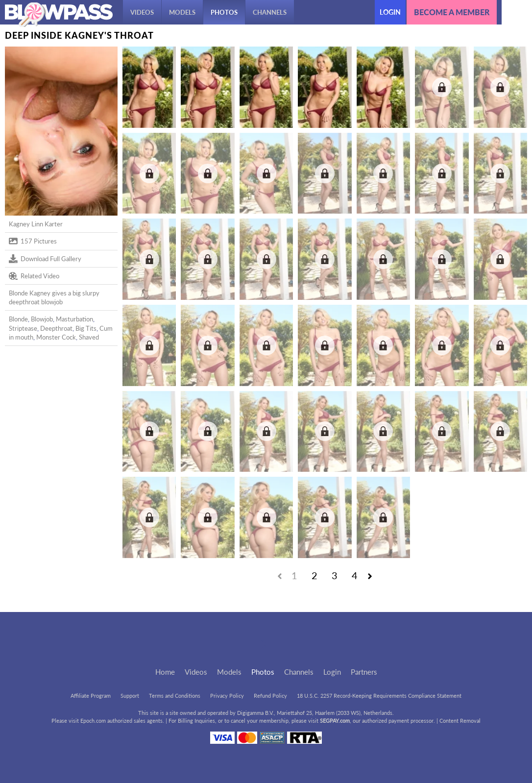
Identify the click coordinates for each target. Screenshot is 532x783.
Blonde (18, 319)
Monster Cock (56, 337)
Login (390, 12)
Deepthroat (56, 328)
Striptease (23, 328)
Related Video (34, 276)
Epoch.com (93, 721)
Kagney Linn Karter (36, 224)
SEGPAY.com (335, 721)
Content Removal (460, 721)
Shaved (89, 337)
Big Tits (86, 328)
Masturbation (74, 319)
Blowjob (42, 319)
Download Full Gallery (45, 259)
